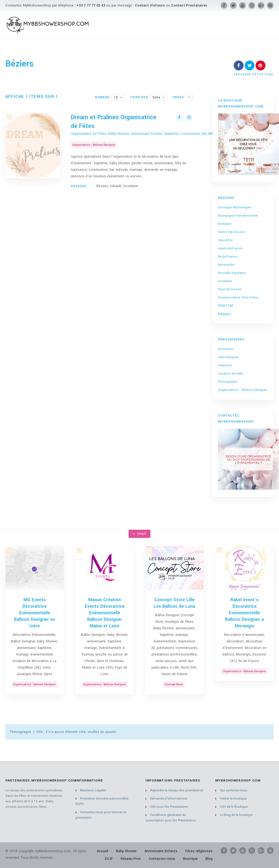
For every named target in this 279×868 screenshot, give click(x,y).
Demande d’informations (169, 799)
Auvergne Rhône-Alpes (235, 207)
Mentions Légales (93, 790)
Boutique (190, 859)
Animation (226, 349)
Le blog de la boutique (236, 815)
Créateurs (225, 365)
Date (156, 97)
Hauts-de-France (230, 248)
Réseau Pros (131, 859)
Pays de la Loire (230, 289)
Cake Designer (228, 357)
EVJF (109, 859)
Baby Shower (126, 851)
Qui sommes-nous (234, 790)
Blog (209, 859)
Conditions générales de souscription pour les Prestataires (171, 818)
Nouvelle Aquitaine (232, 273)
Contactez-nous (162, 859)
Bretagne (225, 224)
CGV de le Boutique (234, 807)
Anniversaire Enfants (161, 851)
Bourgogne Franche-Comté (238, 216)
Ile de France (227, 257)
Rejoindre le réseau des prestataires (177, 790)
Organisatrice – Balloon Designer (242, 390)
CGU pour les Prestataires (169, 807)
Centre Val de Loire (231, 232)
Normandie (226, 265)
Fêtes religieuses (199, 851)
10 (116, 97)
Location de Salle (231, 374)
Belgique (224, 314)
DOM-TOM (225, 306)
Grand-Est (225, 240)
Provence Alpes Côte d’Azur (238, 297)
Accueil (102, 851)
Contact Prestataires (189, 5)
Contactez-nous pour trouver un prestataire (101, 815)
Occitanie (225, 281)
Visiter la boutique (233, 799)
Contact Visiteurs (150, 5)
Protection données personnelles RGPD (102, 801)
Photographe (228, 382)
